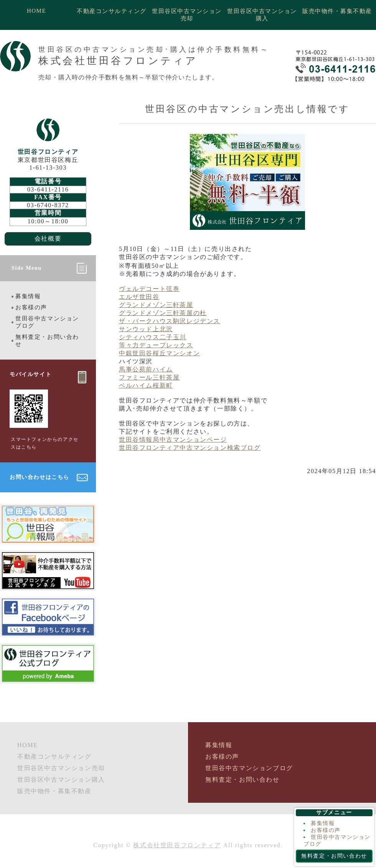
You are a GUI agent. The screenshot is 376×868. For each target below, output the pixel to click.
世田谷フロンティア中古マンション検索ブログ (190, 448)
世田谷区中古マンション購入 (262, 15)
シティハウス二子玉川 (153, 337)
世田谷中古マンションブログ (47, 322)
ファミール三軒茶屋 (149, 377)
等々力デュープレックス (156, 345)
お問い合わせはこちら (40, 477)
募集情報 (28, 296)
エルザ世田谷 (139, 297)
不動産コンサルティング (112, 11)
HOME (36, 11)
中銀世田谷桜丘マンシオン (159, 353)
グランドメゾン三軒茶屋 (156, 305)
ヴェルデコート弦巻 (149, 289)
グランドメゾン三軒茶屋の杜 (163, 313)
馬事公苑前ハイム (146, 369)
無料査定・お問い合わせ (47, 341)
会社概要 (48, 238)
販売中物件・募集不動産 (337, 11)
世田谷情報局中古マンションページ (173, 440)
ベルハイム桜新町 (146, 385)
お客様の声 (31, 307)
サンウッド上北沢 (146, 329)
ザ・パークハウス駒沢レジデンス (170, 321)
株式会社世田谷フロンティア (177, 845)
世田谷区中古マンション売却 (187, 15)
